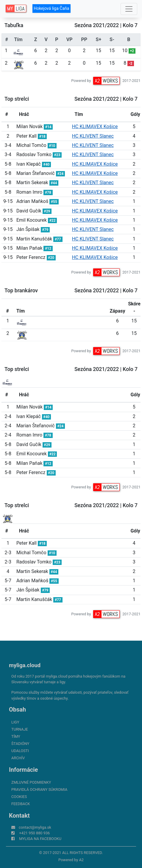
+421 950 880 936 (34, 833)
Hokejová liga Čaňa (51, 8)
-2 (131, 63)
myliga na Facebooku (40, 839)
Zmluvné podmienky (31, 782)
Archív (18, 758)
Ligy (15, 722)
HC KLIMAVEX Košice (95, 126)
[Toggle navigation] (129, 9)
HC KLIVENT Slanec (93, 136)
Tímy (16, 736)
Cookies (19, 797)
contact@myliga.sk (35, 827)
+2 (132, 51)
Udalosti (20, 751)
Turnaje (20, 729)
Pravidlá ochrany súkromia (39, 789)
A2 (81, 860)
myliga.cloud (25, 665)
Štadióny (20, 744)
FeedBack (21, 804)
